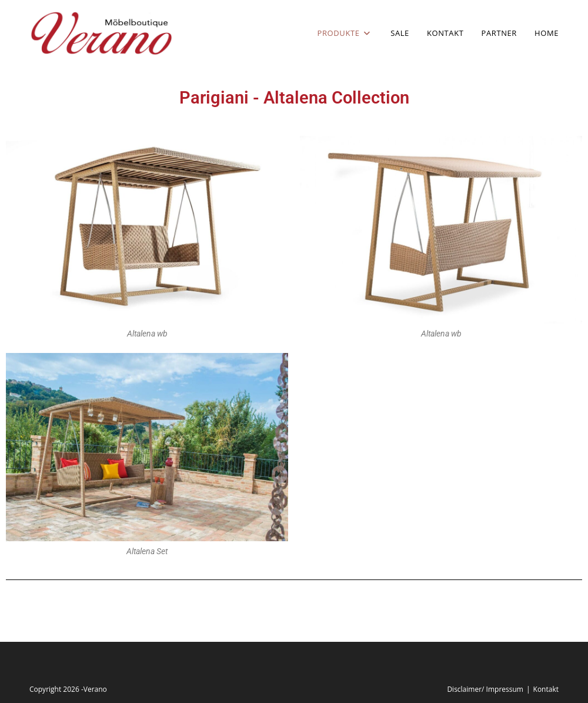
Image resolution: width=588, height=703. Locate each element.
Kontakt (546, 689)
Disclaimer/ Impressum (485, 689)
